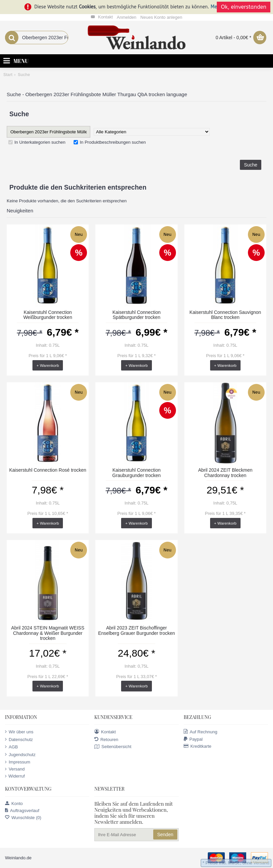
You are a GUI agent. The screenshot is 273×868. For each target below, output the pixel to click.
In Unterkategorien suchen (37, 142)
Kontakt (105, 732)
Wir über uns (19, 732)
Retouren (106, 739)
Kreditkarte (198, 746)
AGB (11, 747)
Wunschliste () (23, 818)
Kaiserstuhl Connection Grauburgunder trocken (137, 473)
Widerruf (15, 776)
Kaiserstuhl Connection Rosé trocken (48, 470)
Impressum (18, 762)
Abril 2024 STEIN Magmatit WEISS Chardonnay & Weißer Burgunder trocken (48, 633)
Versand (15, 769)
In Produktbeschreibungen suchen (110, 142)
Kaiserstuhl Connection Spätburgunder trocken (136, 315)
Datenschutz (19, 739)
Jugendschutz (20, 754)
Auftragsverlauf (22, 811)
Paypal (193, 739)
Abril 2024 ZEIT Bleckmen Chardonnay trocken (225, 473)
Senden (165, 834)
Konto (14, 804)
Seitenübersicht (113, 747)
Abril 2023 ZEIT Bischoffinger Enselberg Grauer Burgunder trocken (136, 630)
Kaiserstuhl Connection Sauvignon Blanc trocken (225, 315)
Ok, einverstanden (244, 7)
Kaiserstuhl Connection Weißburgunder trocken (48, 315)
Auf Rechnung (200, 732)
